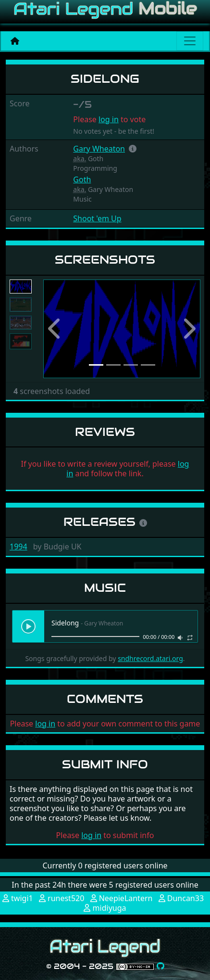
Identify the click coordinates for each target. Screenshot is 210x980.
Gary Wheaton (99, 149)
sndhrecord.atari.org (150, 658)
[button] (133, 149)
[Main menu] (190, 41)
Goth (82, 179)
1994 (19, 547)
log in (109, 119)
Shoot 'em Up (97, 218)
